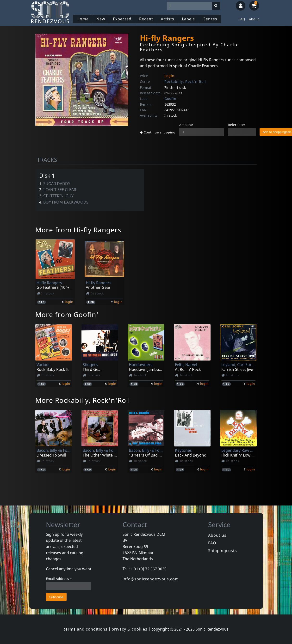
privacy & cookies (129, 629)
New (101, 19)
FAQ (242, 19)
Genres (210, 19)
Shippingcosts (223, 551)
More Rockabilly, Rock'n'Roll (83, 400)
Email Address (59, 579)
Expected (122, 19)
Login (169, 76)
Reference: (236, 125)
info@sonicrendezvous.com (151, 579)
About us (217, 535)
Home (83, 19)
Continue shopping (158, 132)
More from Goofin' (67, 314)
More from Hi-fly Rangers (78, 230)
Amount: (186, 125)
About (254, 19)
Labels (188, 19)
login (69, 302)
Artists (168, 19)
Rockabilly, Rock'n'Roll (185, 81)
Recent (146, 19)
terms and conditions (86, 629)
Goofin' (171, 99)
